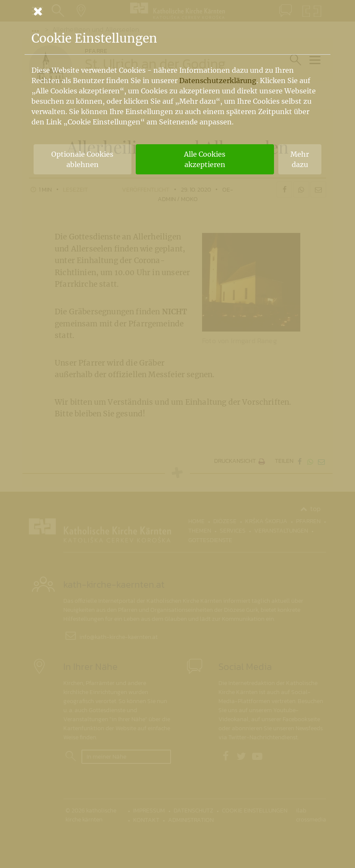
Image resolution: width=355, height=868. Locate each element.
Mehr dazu (300, 159)
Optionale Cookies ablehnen (82, 159)
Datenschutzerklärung (218, 81)
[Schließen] (177, 11)
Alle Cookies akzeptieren (205, 159)
